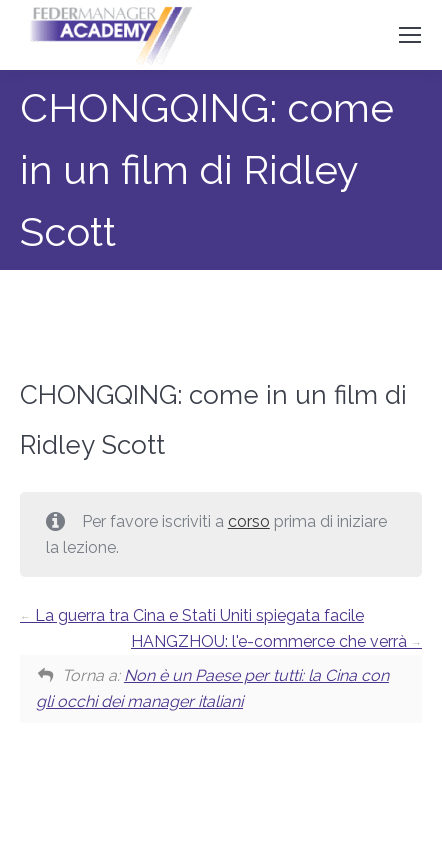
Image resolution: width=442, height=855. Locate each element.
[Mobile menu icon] (410, 35)
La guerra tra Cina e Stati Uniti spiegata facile (192, 615)
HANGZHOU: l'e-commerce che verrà (276, 641)
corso (249, 521)
